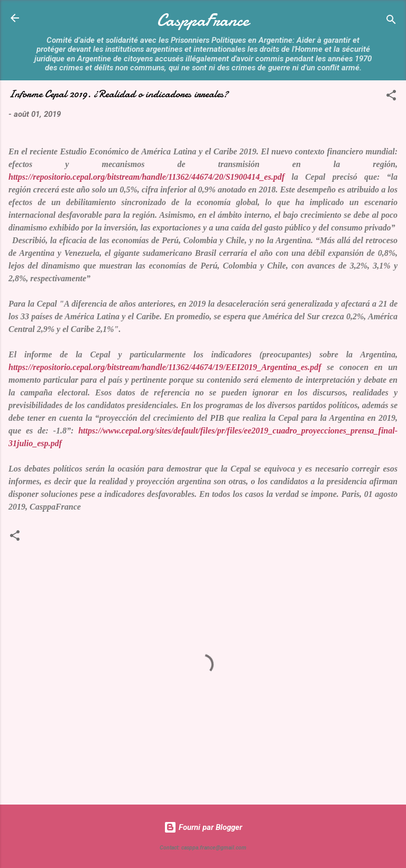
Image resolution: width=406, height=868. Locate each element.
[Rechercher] (391, 21)
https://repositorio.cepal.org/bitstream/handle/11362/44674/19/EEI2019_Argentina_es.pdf (165, 367)
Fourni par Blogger (203, 827)
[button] (391, 97)
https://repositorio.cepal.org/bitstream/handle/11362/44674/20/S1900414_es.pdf (146, 177)
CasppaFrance (203, 20)
